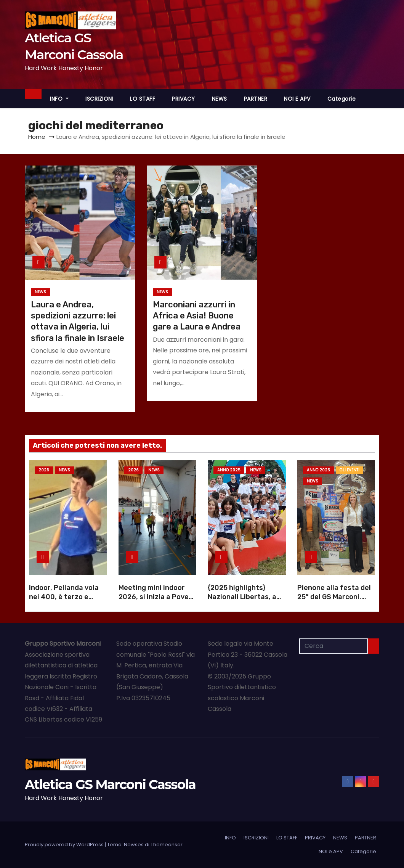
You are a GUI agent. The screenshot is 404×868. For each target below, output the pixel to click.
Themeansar (167, 845)
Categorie (342, 99)
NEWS (220, 99)
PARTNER (256, 99)
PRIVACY (184, 99)
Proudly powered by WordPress (65, 845)
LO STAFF (143, 99)
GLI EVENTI (349, 470)
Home (37, 137)
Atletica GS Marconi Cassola (110, 784)
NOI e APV (297, 99)
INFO (59, 99)
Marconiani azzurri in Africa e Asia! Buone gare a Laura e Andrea (197, 316)
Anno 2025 (229, 470)
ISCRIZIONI (99, 99)
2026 (44, 470)
